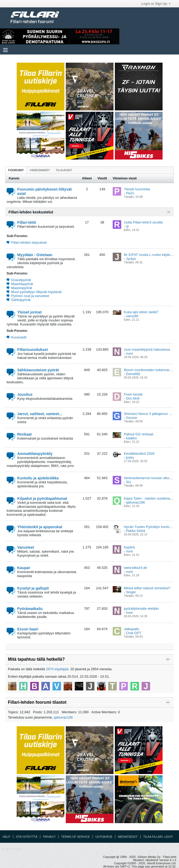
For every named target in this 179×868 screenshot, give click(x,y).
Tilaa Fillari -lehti (158, 837)
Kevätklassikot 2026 (139, 454)
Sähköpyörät (21, 300)
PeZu (130, 193)
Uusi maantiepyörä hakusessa (147, 349)
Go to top (14, 849)
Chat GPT (134, 633)
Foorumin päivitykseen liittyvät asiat (44, 191)
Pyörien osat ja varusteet (30, 296)
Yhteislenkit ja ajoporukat (40, 527)
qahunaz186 (136, 502)
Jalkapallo (132, 629)
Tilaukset (64, 170)
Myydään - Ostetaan (35, 255)
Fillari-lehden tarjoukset (29, 242)
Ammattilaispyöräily (35, 454)
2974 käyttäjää (57, 669)
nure (129, 353)
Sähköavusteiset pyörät (38, 370)
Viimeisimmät (40, 170)
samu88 (132, 316)
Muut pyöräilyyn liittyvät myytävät (36, 292)
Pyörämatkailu (30, 609)
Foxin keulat (133, 394)
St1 (129, 482)
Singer (131, 592)
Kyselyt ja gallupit (33, 588)
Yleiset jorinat (29, 312)
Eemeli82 (133, 374)
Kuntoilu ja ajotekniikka (38, 478)
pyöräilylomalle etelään (141, 609)
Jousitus (25, 394)
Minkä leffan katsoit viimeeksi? (147, 588)
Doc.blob (133, 398)
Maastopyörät (22, 288)
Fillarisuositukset (32, 350)
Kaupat (23, 568)
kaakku (131, 438)
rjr (128, 226)
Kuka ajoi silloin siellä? (141, 312)
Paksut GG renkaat (139, 434)
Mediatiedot (128, 837)
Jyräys (131, 259)
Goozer (132, 418)
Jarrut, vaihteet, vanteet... (40, 414)
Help (6, 837)
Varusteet (26, 547)
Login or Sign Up (156, 4)
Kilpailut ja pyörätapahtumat (42, 499)
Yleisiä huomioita (137, 189)
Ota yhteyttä (27, 837)
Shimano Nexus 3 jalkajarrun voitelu (151, 414)
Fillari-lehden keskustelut (31, 212)
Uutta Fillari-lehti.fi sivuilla (143, 222)
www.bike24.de (135, 568)
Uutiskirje (104, 837)
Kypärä (129, 547)
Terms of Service (76, 837)
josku (130, 457)
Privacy (49, 837)
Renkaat (24, 434)
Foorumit (16, 170)
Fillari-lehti (27, 222)
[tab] (16, 170)
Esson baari (28, 629)
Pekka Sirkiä (136, 531)
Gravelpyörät (21, 280)
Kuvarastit (19, 337)
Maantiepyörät (22, 284)
